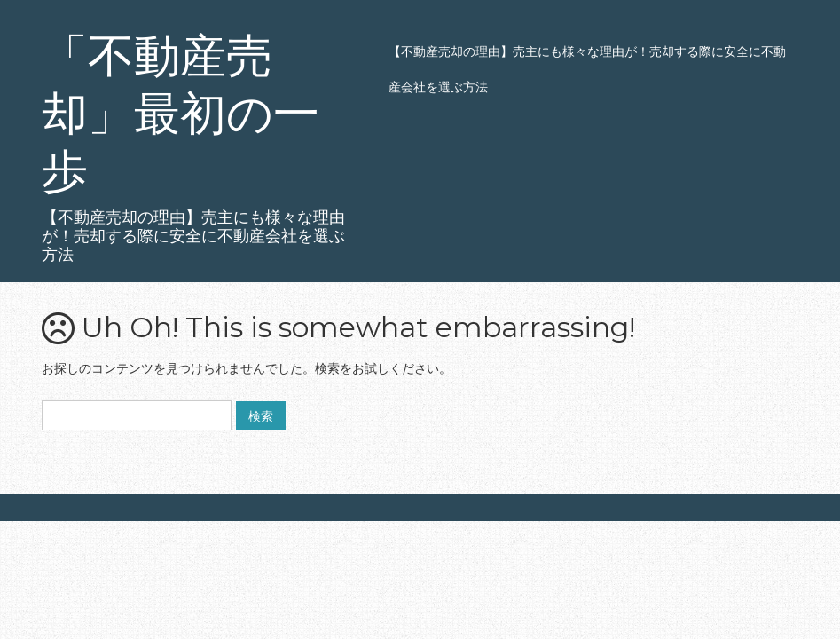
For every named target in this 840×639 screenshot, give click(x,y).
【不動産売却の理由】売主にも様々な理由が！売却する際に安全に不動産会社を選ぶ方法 (587, 69)
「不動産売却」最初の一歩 (181, 113)
